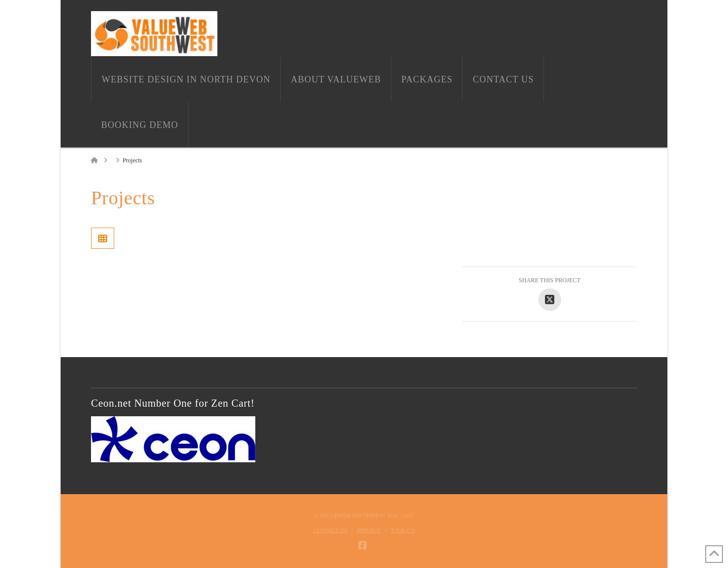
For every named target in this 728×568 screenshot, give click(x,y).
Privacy (369, 530)
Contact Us (330, 530)
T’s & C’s (403, 530)
